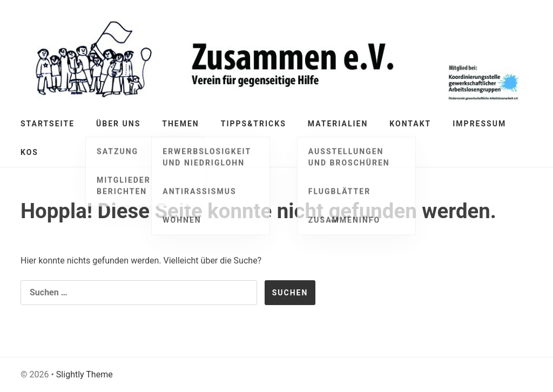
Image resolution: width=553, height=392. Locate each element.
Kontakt (410, 124)
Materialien (338, 124)
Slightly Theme (85, 374)
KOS (29, 152)
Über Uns (118, 124)
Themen (180, 124)
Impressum (479, 124)
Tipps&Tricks (254, 124)
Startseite (48, 124)
